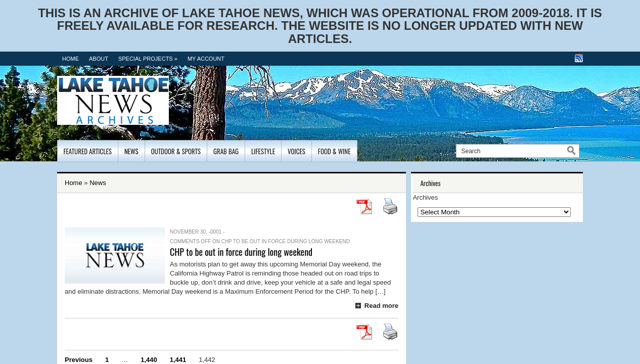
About (99, 59)
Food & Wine (334, 151)
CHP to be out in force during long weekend (241, 252)
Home (71, 59)
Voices (296, 151)
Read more (381, 306)
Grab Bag (226, 151)
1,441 (178, 360)
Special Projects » (148, 59)
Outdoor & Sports (176, 151)
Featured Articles (88, 151)
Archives (425, 197)
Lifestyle (263, 151)
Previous (79, 360)
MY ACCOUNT (206, 59)
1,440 (149, 360)
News (131, 151)
